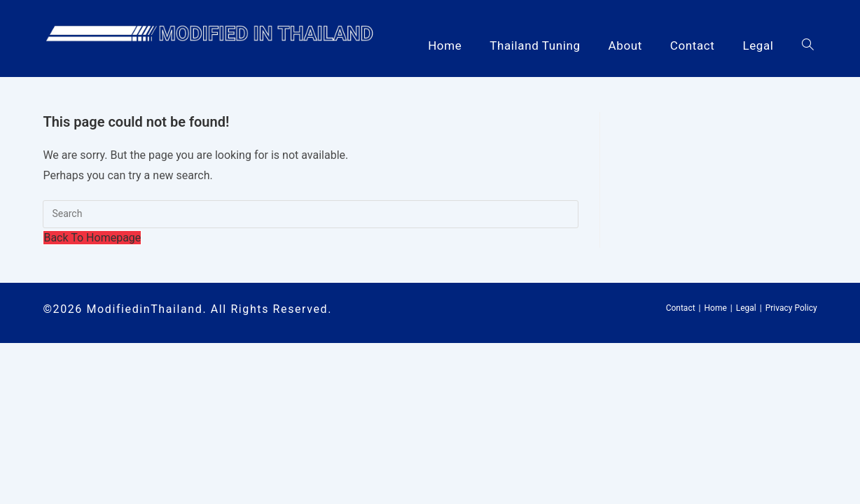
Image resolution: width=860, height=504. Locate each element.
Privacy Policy (791, 308)
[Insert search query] (311, 214)
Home (716, 308)
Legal (746, 308)
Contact (681, 308)
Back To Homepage (92, 238)
